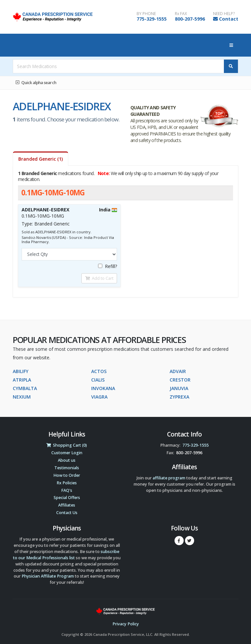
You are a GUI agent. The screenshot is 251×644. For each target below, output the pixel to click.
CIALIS (98, 380)
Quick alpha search (36, 82)
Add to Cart (99, 278)
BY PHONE (146, 14)
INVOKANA (103, 388)
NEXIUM (22, 397)
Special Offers (67, 498)
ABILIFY (21, 371)
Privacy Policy (126, 624)
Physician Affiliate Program (48, 576)
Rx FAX (181, 14)
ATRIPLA (22, 380)
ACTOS (99, 371)
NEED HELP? (224, 14)
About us (67, 460)
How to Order (67, 475)
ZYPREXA (179, 397)
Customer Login (67, 453)
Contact (229, 19)
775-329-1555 (152, 19)
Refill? (108, 266)
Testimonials (67, 468)
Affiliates (67, 505)
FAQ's (67, 490)
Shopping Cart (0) (67, 445)
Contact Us (67, 513)
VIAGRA (99, 397)
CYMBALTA (25, 388)
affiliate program (169, 478)
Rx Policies (67, 483)
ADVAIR (178, 371)
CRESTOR (180, 380)
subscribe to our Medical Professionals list (66, 555)
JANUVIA (179, 388)
